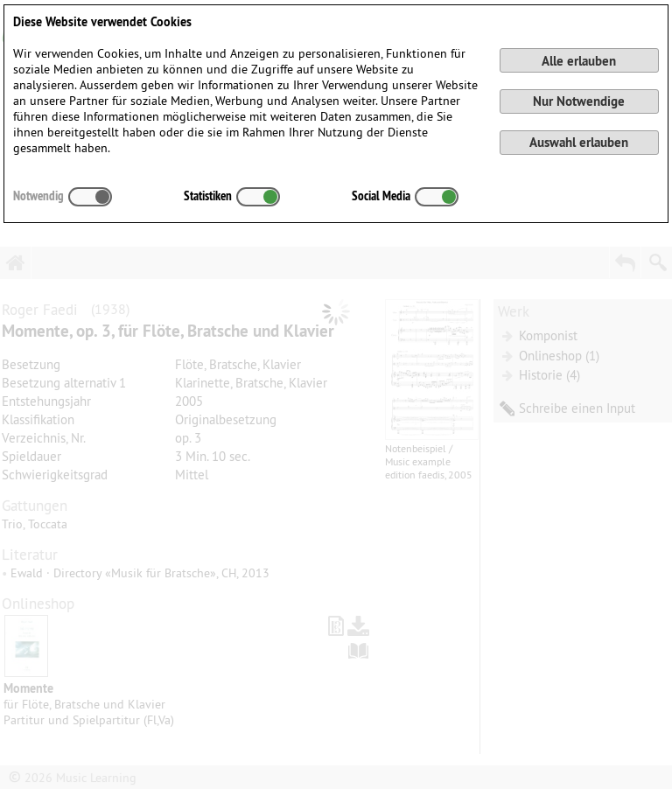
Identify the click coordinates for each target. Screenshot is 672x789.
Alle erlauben (579, 61)
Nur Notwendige (579, 101)
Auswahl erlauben (579, 142)
